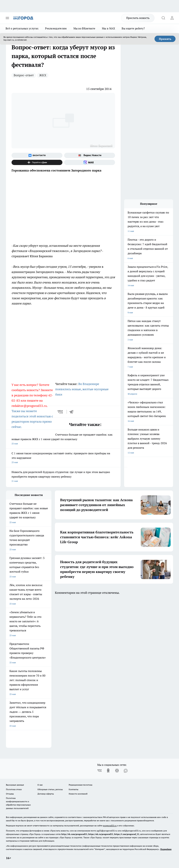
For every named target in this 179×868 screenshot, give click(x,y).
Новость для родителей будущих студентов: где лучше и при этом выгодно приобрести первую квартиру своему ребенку (63, 477)
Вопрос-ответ (24, 75)
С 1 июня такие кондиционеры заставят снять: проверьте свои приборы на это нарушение (63, 458)
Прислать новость (138, 18)
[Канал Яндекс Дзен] (37, 162)
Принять (165, 39)
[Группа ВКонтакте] (37, 155)
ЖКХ (43, 75)
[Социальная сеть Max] (90, 162)
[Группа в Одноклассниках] (108, 771)
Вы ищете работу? (133, 28)
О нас (40, 785)
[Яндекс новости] (90, 155)
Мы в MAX (108, 28)
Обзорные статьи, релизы (50, 789)
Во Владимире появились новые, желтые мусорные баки (82, 389)
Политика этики (14, 789)
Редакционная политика (80, 785)
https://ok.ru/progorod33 (101, 834)
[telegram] (73, 412)
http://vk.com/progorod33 (74, 834)
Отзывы (10, 794)
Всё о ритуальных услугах (22, 28)
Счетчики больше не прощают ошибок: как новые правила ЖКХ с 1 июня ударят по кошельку (63, 439)
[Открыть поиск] (163, 18)
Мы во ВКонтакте (84, 28)
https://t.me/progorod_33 (127, 834)
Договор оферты (46, 794)
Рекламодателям (56, 28)
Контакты (74, 789)
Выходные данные (15, 785)
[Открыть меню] (7, 18)
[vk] (61, 412)
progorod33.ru (110, 826)
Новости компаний (78, 794)
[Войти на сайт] (172, 18)
